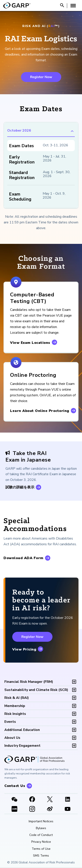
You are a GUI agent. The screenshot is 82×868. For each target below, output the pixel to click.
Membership (15, 706)
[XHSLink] (14, 809)
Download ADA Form (24, 558)
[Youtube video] (68, 809)
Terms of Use (41, 849)
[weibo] (50, 809)
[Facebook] (32, 800)
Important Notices (41, 821)
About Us (12, 738)
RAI (17, 698)
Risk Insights (15, 714)
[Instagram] (32, 809)
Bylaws (41, 828)
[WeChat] (14, 800)
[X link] (50, 800)
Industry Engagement (22, 746)
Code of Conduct (41, 835)
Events (10, 722)
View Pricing (24, 649)
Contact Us (15, 786)
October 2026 (41, 131)
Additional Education (22, 730)
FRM (29, 682)
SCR (36, 690)
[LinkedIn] (68, 800)
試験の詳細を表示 (20, 487)
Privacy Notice (41, 842)
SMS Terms (41, 856)
